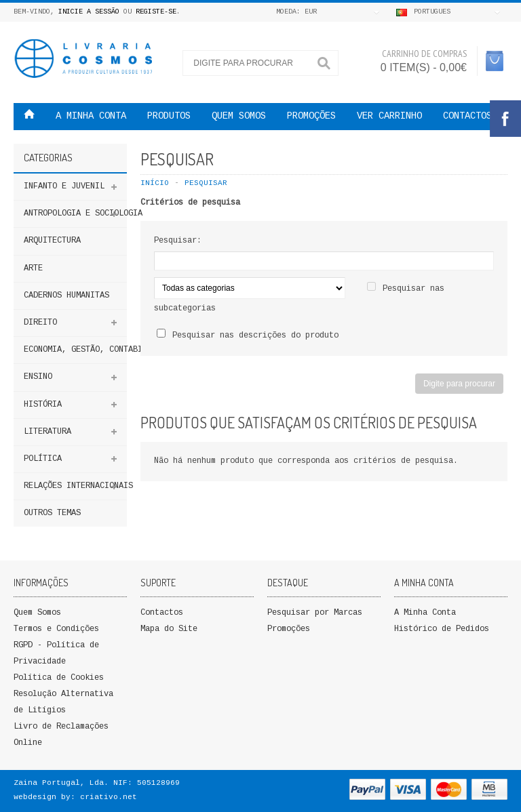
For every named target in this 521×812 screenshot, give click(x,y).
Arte (33, 269)
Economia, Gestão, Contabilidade (75, 350)
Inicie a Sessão (89, 12)
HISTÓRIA (43, 405)
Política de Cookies (59, 678)
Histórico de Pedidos (442, 629)
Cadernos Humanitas (66, 296)
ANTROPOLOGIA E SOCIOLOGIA (75, 214)
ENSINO (38, 377)
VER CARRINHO (389, 117)
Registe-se (156, 12)
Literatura (47, 432)
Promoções (289, 629)
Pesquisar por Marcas (315, 613)
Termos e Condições (56, 629)
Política (43, 459)
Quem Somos (37, 613)
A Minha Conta (425, 613)
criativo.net (109, 797)
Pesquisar (206, 183)
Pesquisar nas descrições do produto (255, 336)
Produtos (169, 117)
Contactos (467, 117)
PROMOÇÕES (311, 117)
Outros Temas (52, 513)
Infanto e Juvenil (64, 187)
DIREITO (40, 323)
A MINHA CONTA (91, 117)
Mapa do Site (169, 629)
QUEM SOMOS (239, 117)
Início (155, 183)
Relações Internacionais (75, 486)
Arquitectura (52, 241)
